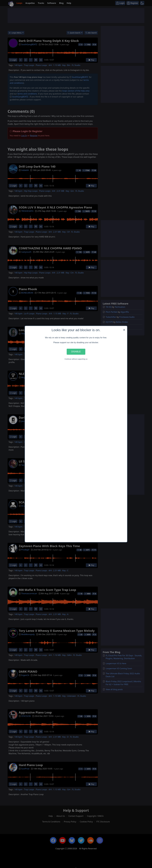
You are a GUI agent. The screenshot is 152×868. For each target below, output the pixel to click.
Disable (76, 352)
